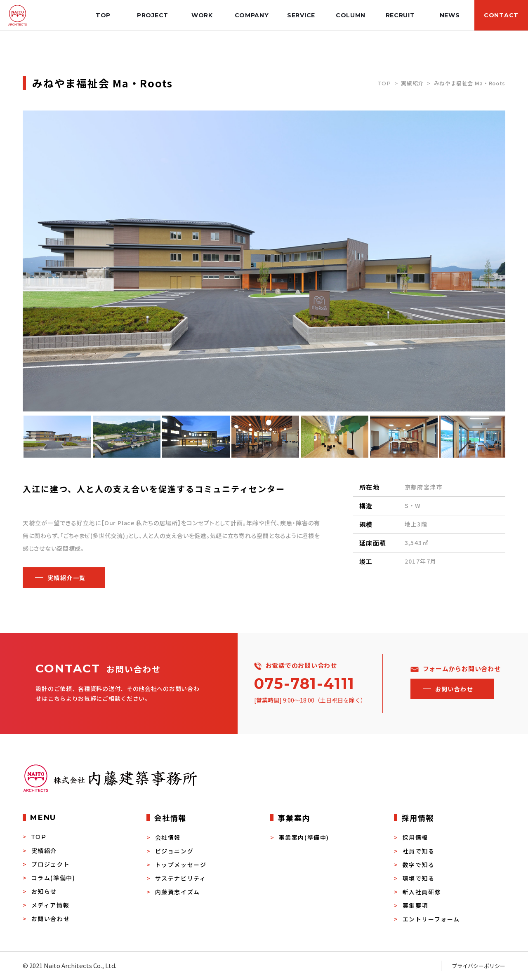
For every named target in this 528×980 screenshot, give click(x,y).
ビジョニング (174, 851)
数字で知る (419, 865)
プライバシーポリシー (478, 966)
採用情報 (415, 837)
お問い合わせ (51, 919)
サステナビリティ (181, 878)
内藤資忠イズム (178, 892)
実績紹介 (412, 83)
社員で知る (419, 851)
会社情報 (168, 837)
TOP (384, 83)
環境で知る (419, 878)
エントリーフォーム (431, 919)
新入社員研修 (422, 892)
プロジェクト (51, 864)
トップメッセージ (181, 865)
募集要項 (415, 905)
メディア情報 (51, 905)
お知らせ (44, 891)
